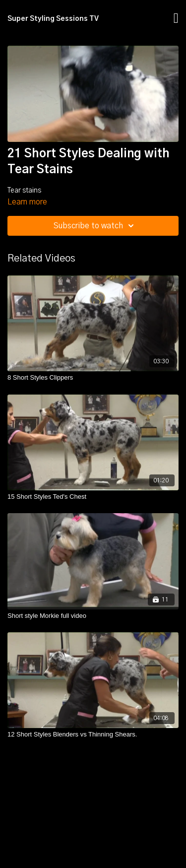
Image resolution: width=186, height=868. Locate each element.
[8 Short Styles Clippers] (93, 378)
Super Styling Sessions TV (53, 19)
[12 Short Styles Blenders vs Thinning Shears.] (93, 734)
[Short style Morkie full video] (93, 616)
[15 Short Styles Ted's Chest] (93, 497)
